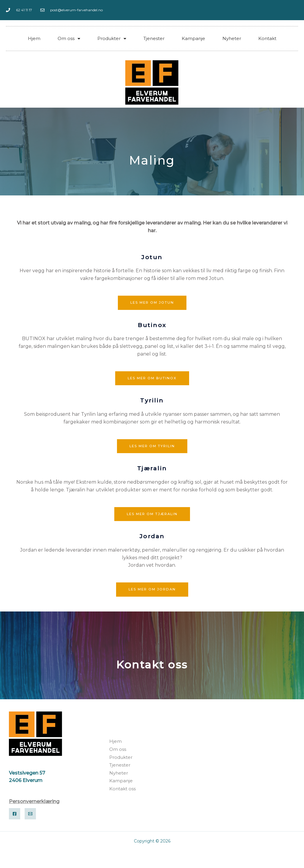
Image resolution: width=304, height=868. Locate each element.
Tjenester (154, 38)
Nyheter (232, 38)
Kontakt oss (152, 665)
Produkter (112, 39)
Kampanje (193, 38)
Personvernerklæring (34, 802)
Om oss (69, 39)
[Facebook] (15, 815)
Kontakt (267, 38)
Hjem (34, 38)
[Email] (30, 815)
